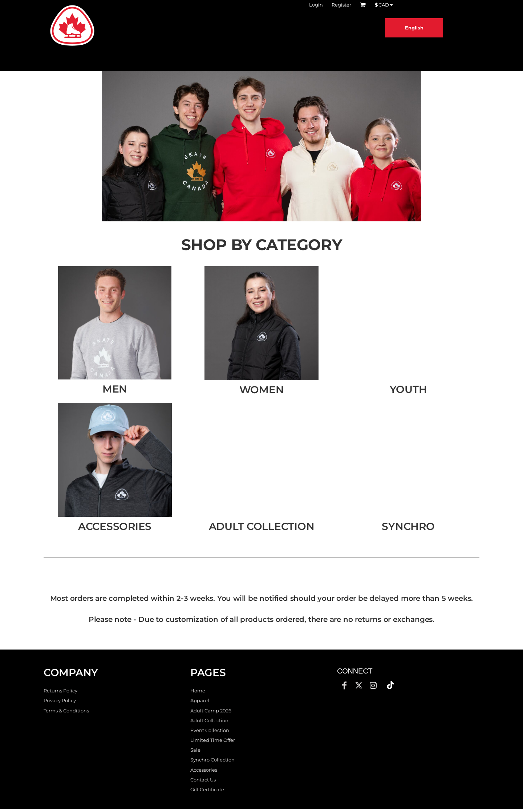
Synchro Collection (212, 760)
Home (198, 691)
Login (316, 5)
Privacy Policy (60, 700)
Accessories (204, 770)
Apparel (200, 700)
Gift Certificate (207, 789)
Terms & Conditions (66, 711)
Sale (195, 750)
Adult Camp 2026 (211, 711)
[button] (261, 146)
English (414, 28)
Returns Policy (60, 691)
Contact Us (203, 780)
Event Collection (210, 730)
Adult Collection (209, 720)
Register (341, 5)
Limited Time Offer (213, 740)
